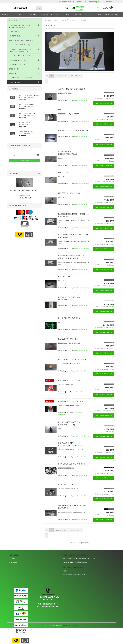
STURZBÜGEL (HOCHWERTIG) (72, 464)
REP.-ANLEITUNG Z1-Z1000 (70, 381)
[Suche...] (39, 8)
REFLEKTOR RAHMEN (68, 339)
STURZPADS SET (66, 485)
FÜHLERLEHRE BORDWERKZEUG (74, 131)
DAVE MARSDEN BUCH (69, 110)
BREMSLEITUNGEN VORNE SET (24, 191)
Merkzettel (108, 2)
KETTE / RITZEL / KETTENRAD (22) (21, 40)
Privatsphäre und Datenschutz (74, 575)
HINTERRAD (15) (15, 36)
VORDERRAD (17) (15, 32)
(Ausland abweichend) (82, 100)
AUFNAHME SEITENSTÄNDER (72, 89)
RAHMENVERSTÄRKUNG (69, 318)
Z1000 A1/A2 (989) (31, 15)
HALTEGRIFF (64, 172)
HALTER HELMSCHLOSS (69, 193)
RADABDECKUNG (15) (17, 64)
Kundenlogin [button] (92, 2)
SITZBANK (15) (14, 69)
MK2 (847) (55, 15)
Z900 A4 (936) (16, 15)
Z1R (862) (78, 15)
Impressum (13, 562)
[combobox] (61, 76)
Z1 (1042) (5, 15)
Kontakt (12, 558)
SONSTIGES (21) (15, 82)
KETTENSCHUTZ (66, 276)
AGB (65, 571)
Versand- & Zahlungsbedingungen (76, 562)
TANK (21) (12, 73)
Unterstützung (66, 2)
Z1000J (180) (89, 15)
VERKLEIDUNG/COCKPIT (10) (19, 45)
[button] (79, 2)
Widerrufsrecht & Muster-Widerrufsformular (79, 558)
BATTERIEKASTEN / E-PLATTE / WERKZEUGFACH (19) (20, 26)
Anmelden (25, 160)
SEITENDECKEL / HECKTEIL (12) (20, 78)
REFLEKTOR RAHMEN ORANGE (72, 360)
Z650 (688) (44, 15)
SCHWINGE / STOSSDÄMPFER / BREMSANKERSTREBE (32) (20, 50)
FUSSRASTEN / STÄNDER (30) (20, 56)
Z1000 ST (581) (66, 15)
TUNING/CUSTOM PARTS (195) (107, 15)
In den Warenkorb (103, 103)
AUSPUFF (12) (14, 21)
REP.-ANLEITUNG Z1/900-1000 (72, 401)
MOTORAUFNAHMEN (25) (18, 60)
